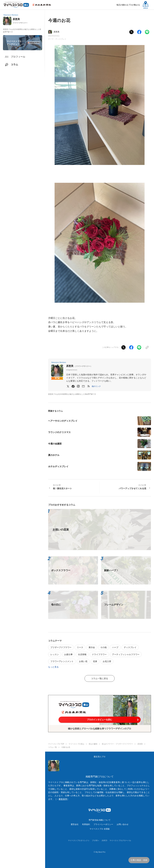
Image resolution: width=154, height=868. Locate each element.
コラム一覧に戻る (100, 678)
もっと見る (53, 667)
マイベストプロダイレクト (79, 841)
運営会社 (75, 824)
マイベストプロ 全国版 (100, 829)
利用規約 (86, 824)
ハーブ (115, 647)
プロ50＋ (96, 841)
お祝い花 (83, 661)
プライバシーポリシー (103, 824)
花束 (95, 661)
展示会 (92, 647)
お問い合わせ (123, 824)
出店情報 (82, 654)
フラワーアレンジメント (62, 661)
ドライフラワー (99, 654)
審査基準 (63, 799)
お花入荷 (107, 661)
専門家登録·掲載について (100, 820)
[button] (96, 386)
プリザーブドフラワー (61, 647)
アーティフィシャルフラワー (126, 654)
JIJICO (104, 841)
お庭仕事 (68, 654)
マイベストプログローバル (120, 841)
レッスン (55, 654)
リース (80, 647)
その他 (103, 647)
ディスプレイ (61, 39)
